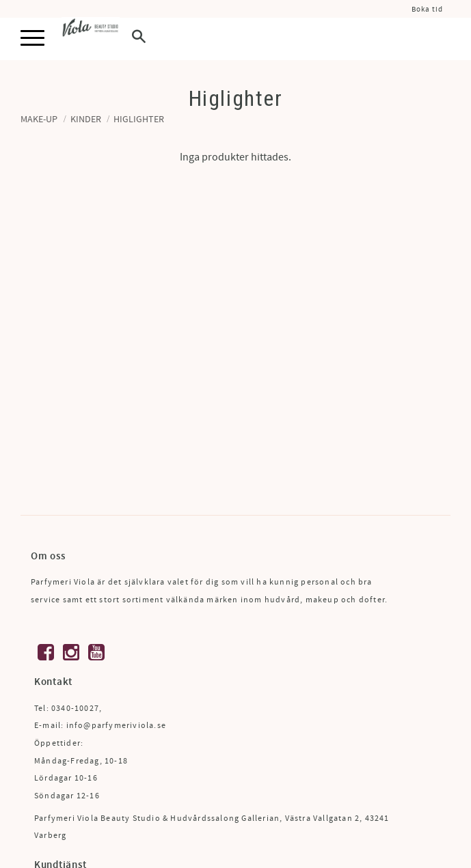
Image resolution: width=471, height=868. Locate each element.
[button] (32, 39)
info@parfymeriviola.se (116, 726)
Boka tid (427, 9)
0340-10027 (75, 709)
